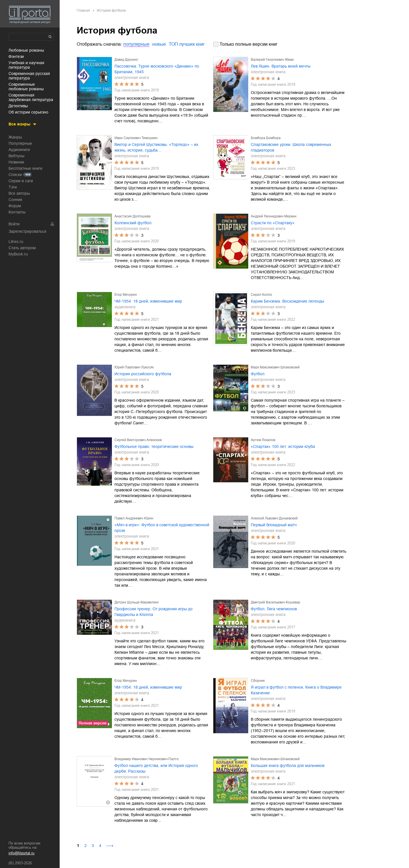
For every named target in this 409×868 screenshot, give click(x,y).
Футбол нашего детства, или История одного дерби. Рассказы (156, 768)
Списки (15, 175)
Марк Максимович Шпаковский (275, 367)
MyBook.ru (18, 254)
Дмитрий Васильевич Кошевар (276, 602)
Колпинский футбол (133, 223)
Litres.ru (16, 242)
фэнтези (16, 56)
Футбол (258, 374)
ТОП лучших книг (187, 44)
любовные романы (26, 50)
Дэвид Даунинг (126, 60)
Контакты (17, 212)
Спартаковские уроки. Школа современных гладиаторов (291, 147)
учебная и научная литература (26, 65)
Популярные (20, 143)
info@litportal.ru (21, 853)
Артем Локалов (263, 440)
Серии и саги (21, 181)
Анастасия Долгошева (132, 216)
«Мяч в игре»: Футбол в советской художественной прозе (162, 528)
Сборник (258, 681)
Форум (15, 206)
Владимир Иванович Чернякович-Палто (147, 759)
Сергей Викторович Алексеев (138, 440)
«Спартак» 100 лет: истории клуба (283, 446)
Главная (83, 11)
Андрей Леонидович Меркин (274, 216)
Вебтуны (16, 156)
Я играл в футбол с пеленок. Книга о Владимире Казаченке (296, 690)
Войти (14, 224)
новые (159, 44)
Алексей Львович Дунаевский (274, 518)
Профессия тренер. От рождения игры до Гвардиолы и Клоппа (154, 612)
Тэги (13, 187)
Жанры (15, 137)
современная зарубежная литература (31, 97)
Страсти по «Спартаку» (273, 223)
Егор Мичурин (126, 295)
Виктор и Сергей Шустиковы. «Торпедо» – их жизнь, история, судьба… (156, 147)
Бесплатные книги (25, 168)
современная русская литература (29, 76)
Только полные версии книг (249, 44)
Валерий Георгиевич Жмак (272, 60)
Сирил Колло (261, 295)
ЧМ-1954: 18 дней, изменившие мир (148, 301)
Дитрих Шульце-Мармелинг (137, 602)
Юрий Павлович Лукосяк (134, 367)
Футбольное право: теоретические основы (154, 446)
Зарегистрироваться (27, 231)
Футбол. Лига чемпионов (274, 609)
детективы (18, 106)
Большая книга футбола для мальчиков (288, 766)
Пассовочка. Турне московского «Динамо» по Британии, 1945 (157, 69)
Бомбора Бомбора (266, 138)
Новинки (16, 162)
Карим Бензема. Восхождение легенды (287, 301)
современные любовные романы (26, 87)
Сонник (15, 200)
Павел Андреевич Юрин (134, 518)
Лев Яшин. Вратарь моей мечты (281, 66)
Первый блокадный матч (274, 525)
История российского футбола (143, 374)
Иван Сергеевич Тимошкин (136, 138)
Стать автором (22, 248)
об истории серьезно (28, 112)
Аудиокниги (19, 150)
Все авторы (19, 193)
